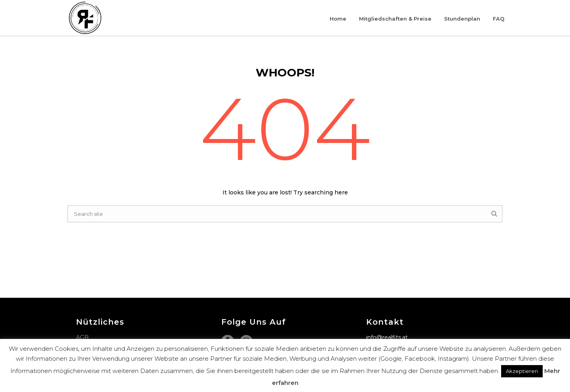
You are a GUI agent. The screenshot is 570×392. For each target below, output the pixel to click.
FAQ (499, 19)
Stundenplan (462, 19)
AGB (82, 337)
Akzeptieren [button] (522, 371)
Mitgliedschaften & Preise (395, 19)
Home (338, 19)
